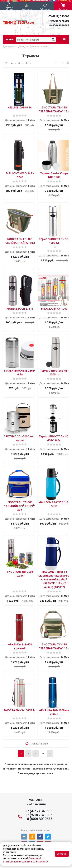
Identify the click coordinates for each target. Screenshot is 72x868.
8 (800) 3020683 (59, 25)
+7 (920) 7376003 (58, 21)
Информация (36, 804)
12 (50, 753)
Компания (36, 800)
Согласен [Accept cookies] (62, 854)
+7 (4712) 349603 (58, 16)
